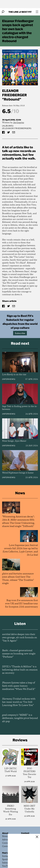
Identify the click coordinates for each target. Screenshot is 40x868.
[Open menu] (37, 12)
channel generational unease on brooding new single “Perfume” (19, 654)
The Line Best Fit (20, 12)
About (5, 833)
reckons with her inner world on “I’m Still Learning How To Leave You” (19, 702)
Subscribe (20, 333)
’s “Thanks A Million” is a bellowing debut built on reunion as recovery (20, 670)
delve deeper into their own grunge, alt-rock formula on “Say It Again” (20, 638)
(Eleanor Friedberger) (17, 128)
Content (25, 833)
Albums (8, 126)
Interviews (9, 379)
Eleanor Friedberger (14, 93)
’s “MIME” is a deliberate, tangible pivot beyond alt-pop (20, 718)
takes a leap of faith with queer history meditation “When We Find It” (19, 686)
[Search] (3, 12)
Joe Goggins (19, 123)
